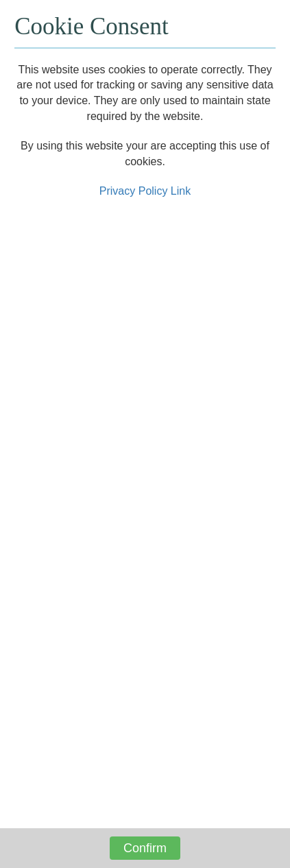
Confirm (145, 848)
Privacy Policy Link (145, 191)
